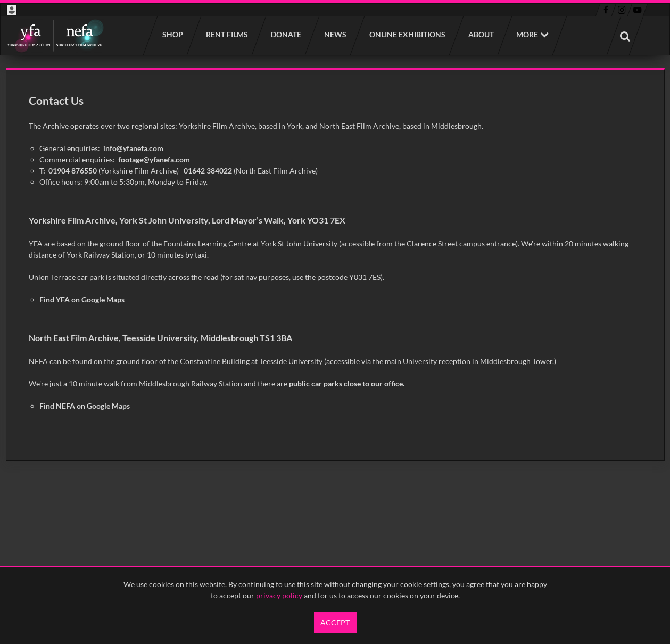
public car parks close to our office (346, 383)
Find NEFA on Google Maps (85, 406)
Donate (286, 34)
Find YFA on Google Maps (82, 299)
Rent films (226, 34)
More (527, 34)
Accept (335, 622)
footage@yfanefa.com (154, 159)
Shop (172, 34)
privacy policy (279, 595)
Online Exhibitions (407, 34)
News (335, 34)
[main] (335, 265)
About (481, 34)
